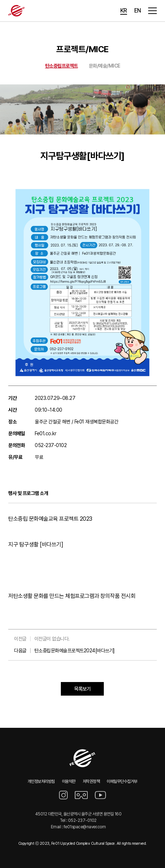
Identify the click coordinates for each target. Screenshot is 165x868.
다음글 (64, 651)
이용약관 (69, 781)
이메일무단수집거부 (122, 781)
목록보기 (82, 689)
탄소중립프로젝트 (62, 66)
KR (124, 11)
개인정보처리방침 (41, 781)
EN (138, 11)
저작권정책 (91, 781)
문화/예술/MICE (105, 66)
